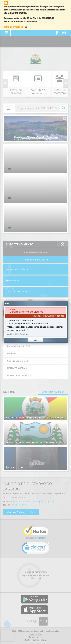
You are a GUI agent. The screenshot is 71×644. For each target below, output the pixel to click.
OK (36, 340)
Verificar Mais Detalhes (18, 334)
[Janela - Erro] (36, 322)
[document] (36, 322)
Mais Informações (14, 27)
